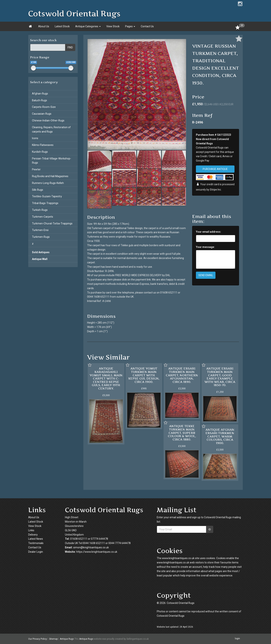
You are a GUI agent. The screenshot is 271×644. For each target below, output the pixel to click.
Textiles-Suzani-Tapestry (47, 196)
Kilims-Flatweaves (43, 145)
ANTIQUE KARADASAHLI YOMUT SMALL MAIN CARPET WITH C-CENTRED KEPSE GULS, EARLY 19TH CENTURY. (106, 378)
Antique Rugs (67, 639)
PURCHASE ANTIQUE (215, 169)
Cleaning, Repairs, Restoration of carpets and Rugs (51, 129)
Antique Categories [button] (88, 26)
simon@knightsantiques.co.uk (91, 547)
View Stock (113, 26)
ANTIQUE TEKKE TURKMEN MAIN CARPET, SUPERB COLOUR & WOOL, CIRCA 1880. (182, 433)
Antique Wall (40, 259)
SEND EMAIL (206, 275)
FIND (70, 47)
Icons (35, 138)
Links (31, 530)
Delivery (33, 535)
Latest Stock (62, 26)
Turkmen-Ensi (40, 230)
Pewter (36, 169)
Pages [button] (130, 26)
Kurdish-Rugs (40, 152)
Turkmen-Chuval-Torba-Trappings (52, 223)
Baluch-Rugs (40, 100)
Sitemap (53, 639)
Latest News (36, 539)
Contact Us (147, 26)
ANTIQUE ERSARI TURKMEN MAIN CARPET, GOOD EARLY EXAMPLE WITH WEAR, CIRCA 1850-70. (220, 377)
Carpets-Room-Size (44, 107)
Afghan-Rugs (40, 94)
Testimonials (36, 543)
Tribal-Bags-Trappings (45, 203)
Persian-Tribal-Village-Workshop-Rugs (52, 161)
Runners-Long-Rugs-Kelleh (48, 183)
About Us (44, 26)
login (237, 639)
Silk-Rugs (38, 190)
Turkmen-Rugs (41, 237)
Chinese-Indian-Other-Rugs (48, 120)
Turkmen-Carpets (43, 217)
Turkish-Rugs (40, 210)
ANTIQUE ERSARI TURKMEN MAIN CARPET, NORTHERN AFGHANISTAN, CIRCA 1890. (182, 375)
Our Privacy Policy (38, 639)
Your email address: (209, 232)
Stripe (213, 190)
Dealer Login (36, 552)
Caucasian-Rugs (42, 114)
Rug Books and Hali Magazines (50, 176)
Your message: (205, 247)
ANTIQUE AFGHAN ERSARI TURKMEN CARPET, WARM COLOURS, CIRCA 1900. (220, 436)
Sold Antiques (41, 252)
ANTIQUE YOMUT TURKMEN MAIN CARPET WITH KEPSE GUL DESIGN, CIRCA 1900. (144, 375)
